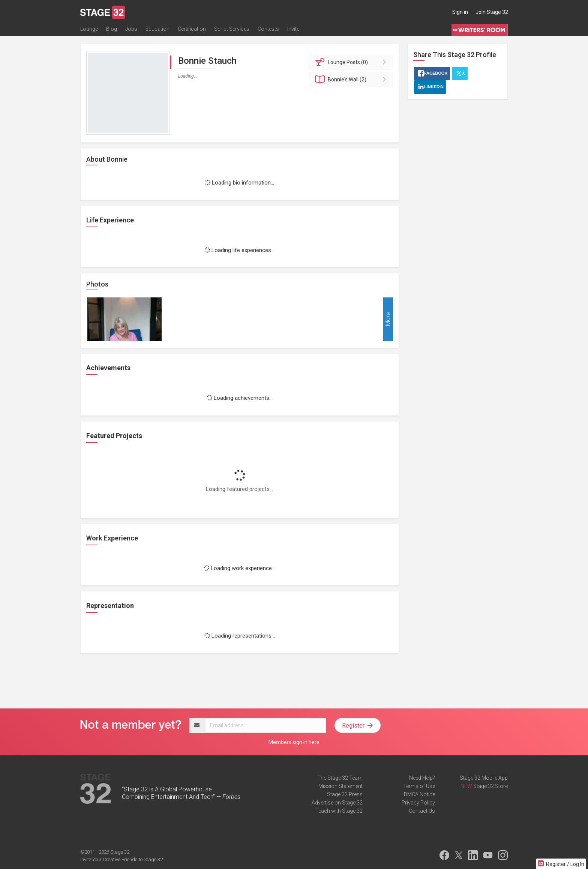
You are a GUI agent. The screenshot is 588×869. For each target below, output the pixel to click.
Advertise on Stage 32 (337, 803)
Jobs (131, 29)
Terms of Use (419, 786)
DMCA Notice (419, 794)
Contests (268, 29)
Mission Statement (340, 786)
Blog (112, 29)
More (388, 319)
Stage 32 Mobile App (484, 778)
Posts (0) (352, 62)
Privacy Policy (418, 803)
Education (157, 29)
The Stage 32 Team (340, 778)
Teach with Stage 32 (339, 811)
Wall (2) (352, 80)
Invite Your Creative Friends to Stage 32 (121, 859)
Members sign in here (294, 742)
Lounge (89, 29)
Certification (192, 29)
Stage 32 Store (490, 786)
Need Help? (422, 778)
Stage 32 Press (345, 794)
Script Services (232, 29)
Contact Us (422, 811)
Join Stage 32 (492, 12)
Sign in (460, 12)
